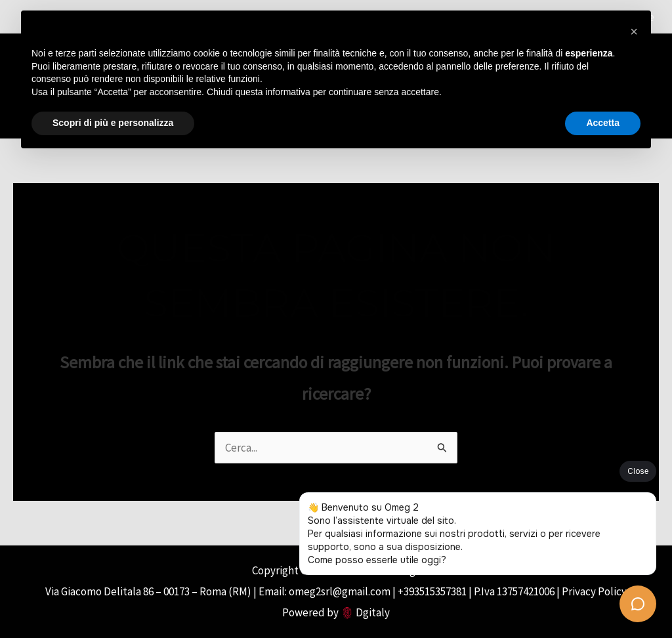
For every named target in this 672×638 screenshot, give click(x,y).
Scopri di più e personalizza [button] (113, 123)
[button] (634, 32)
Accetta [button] (603, 123)
